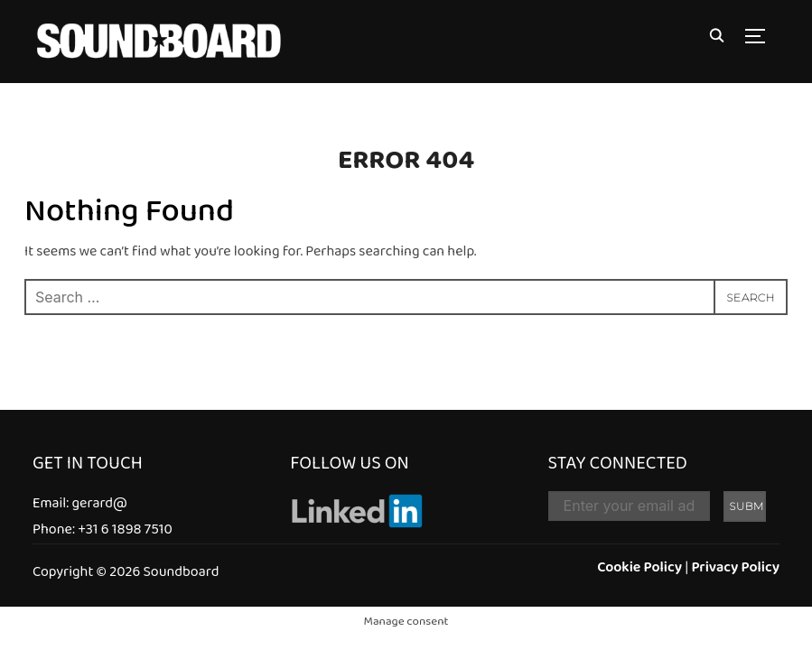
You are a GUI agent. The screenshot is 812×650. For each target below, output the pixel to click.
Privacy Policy (735, 568)
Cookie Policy (639, 568)
